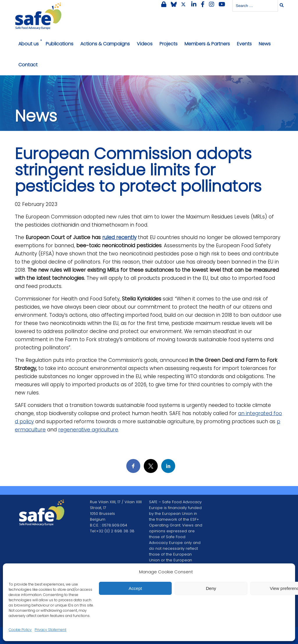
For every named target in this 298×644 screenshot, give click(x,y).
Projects (168, 44)
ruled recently (119, 237)
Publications (60, 44)
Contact (28, 65)
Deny (211, 588)
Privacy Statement (50, 630)
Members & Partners (207, 44)
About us (29, 44)
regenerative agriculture (88, 430)
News (265, 44)
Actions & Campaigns (105, 44)
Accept (135, 588)
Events (244, 44)
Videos (145, 44)
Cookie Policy (20, 630)
